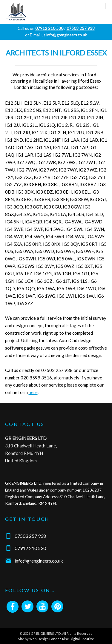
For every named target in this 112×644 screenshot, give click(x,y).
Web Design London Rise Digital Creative (62, 639)
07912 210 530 (30, 548)
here (33, 392)
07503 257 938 (30, 536)
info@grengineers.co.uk (39, 561)
